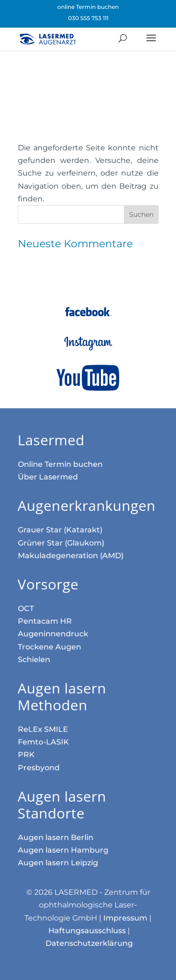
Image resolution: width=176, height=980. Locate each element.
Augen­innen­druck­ (53, 634)
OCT (26, 608)
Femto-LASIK (43, 742)
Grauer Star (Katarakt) (60, 530)
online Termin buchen (88, 7)
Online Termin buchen (60, 464)
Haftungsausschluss (87, 931)
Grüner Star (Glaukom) (61, 543)
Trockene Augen (50, 647)
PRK (26, 755)
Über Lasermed (48, 477)
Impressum (125, 918)
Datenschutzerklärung (89, 943)
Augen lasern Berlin (56, 837)
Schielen (34, 659)
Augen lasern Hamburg (63, 850)
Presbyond (39, 768)
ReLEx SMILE (43, 729)
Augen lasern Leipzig (58, 863)
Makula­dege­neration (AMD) (71, 556)
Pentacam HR (45, 621)
